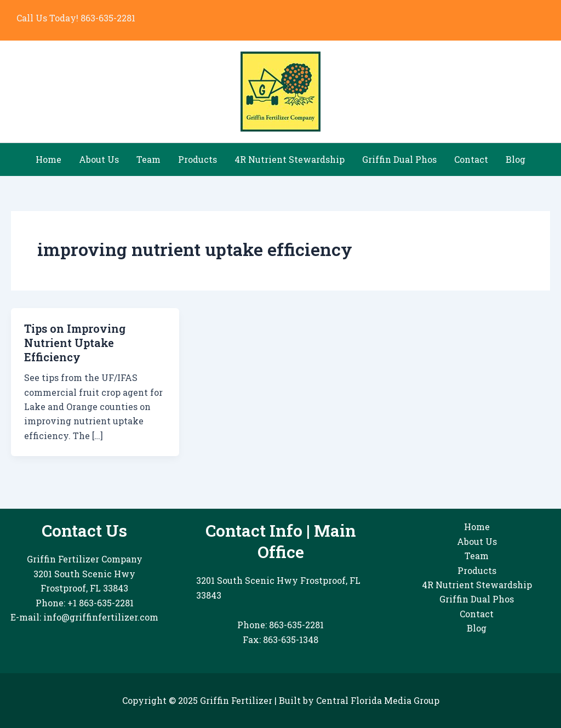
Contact (471, 159)
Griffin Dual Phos (399, 159)
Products (198, 159)
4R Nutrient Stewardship (290, 159)
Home (48, 159)
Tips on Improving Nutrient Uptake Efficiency (75, 343)
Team (148, 159)
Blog (516, 159)
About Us (99, 159)
